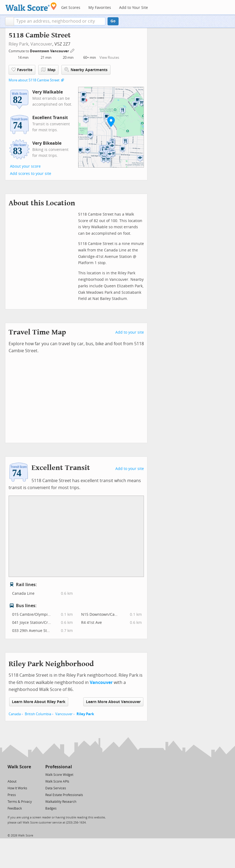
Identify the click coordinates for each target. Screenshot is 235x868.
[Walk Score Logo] (31, 7)
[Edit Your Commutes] (72, 50)
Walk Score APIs (57, 781)
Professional (59, 767)
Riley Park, (19, 44)
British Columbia (38, 714)
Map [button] (48, 70)
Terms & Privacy (20, 802)
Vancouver (41, 44)
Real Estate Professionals (64, 795)
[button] (10, 21)
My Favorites (100, 8)
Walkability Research (61, 802)
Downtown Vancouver (50, 51)
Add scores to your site (31, 174)
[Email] (27, 774)
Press (12, 795)
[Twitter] (11, 774)
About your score (25, 166)
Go (113, 21)
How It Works (17, 788)
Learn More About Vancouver (113, 702)
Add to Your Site (134, 8)
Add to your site (130, 332)
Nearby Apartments (86, 70)
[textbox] (60, 21)
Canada (15, 714)
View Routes (109, 58)
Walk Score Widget (59, 775)
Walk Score (19, 767)
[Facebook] (19, 774)
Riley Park (85, 714)
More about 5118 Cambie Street (34, 80)
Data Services (56, 788)
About (12, 781)
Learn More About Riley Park (39, 702)
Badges (51, 808)
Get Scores (71, 8)
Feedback (15, 808)
